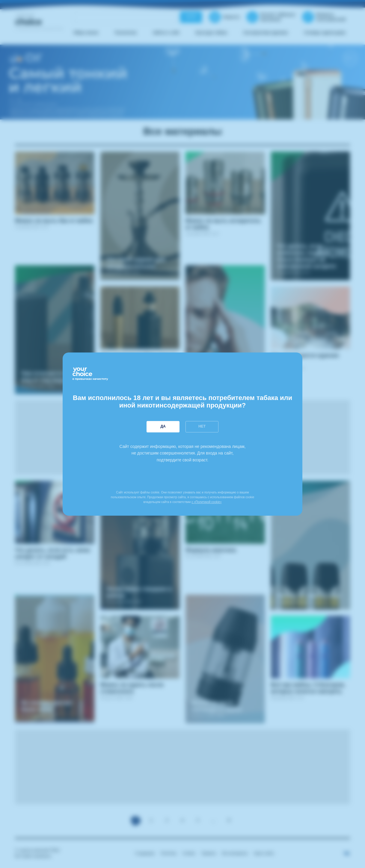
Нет (202, 427)
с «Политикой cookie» (206, 502)
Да (163, 427)
